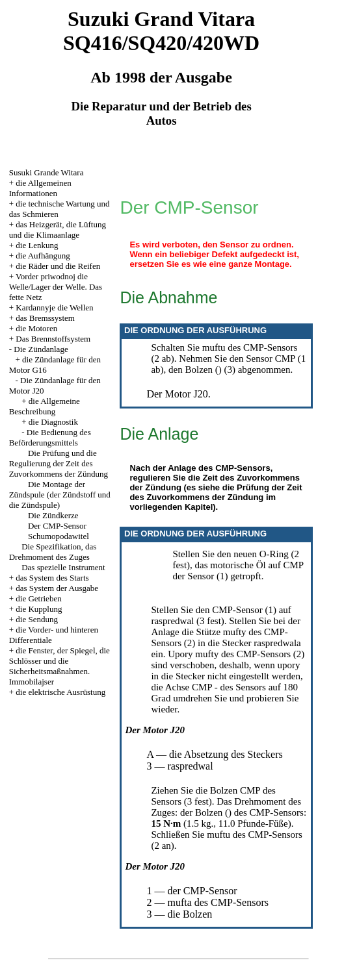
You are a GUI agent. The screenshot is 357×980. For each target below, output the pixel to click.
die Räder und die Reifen (58, 266)
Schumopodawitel (59, 536)
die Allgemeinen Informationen (40, 188)
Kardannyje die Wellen (54, 308)
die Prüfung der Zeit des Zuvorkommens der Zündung (216, 492)
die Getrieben (38, 598)
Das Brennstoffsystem (53, 339)
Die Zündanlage (41, 349)
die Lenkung (37, 245)
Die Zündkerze (53, 515)
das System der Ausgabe (57, 588)
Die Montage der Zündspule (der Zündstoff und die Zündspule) (60, 495)
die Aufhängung (43, 256)
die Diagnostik (53, 422)
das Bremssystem (45, 318)
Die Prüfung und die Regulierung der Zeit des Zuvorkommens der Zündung (59, 463)
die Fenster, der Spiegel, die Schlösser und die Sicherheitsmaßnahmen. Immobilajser (59, 666)
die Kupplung (39, 609)
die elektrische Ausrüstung (60, 692)
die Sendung (37, 619)
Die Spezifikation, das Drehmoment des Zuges (53, 552)
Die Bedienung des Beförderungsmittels (50, 437)
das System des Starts (52, 578)
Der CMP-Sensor (57, 526)
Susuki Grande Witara (46, 172)
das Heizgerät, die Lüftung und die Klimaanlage (58, 230)
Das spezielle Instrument (63, 567)
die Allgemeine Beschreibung (45, 406)
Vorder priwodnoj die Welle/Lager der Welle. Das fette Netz (56, 287)
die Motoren (36, 328)
